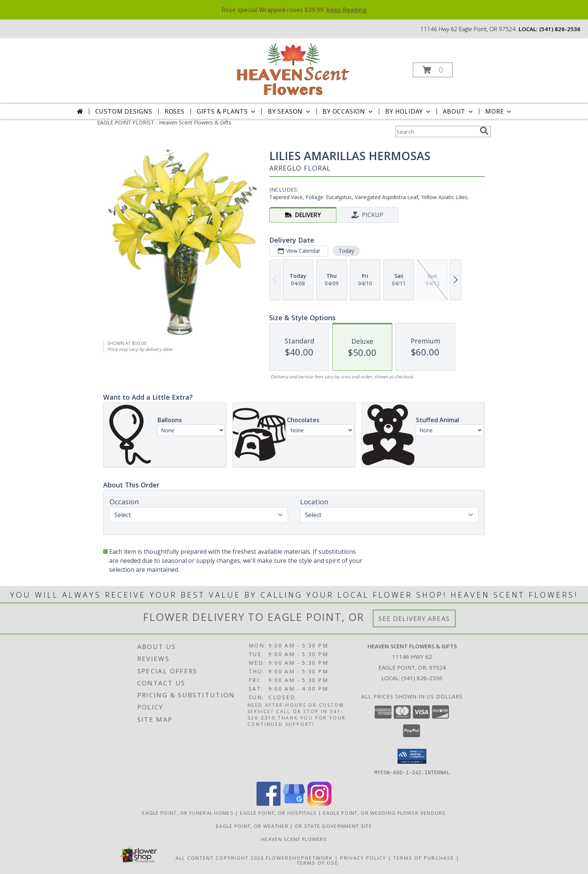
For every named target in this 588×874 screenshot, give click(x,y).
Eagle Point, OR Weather (252, 826)
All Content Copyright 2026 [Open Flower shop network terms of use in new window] (220, 858)
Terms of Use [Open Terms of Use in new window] (317, 862)
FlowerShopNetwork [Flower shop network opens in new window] (299, 858)
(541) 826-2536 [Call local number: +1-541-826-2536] (560, 29)
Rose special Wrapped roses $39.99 (294, 10)
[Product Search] (436, 132)
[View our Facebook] (268, 803)
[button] (433, 70)
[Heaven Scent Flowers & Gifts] (293, 68)
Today (346, 251)
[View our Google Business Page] (294, 803)
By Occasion (348, 111)
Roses (175, 111)
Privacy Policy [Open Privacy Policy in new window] (363, 858)
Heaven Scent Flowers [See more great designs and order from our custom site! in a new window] (294, 839)
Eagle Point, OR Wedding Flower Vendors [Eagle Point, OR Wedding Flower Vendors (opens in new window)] (384, 813)
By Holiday (409, 111)
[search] (484, 131)
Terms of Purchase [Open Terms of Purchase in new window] (424, 858)
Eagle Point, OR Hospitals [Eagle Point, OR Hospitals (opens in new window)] (278, 813)
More (499, 111)
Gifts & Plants (227, 111)
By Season (290, 111)
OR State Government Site (333, 826)
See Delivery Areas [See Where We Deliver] (414, 618)
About (459, 111)
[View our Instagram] (319, 803)
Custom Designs (124, 111)
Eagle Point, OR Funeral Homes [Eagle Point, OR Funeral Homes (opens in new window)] (188, 813)
